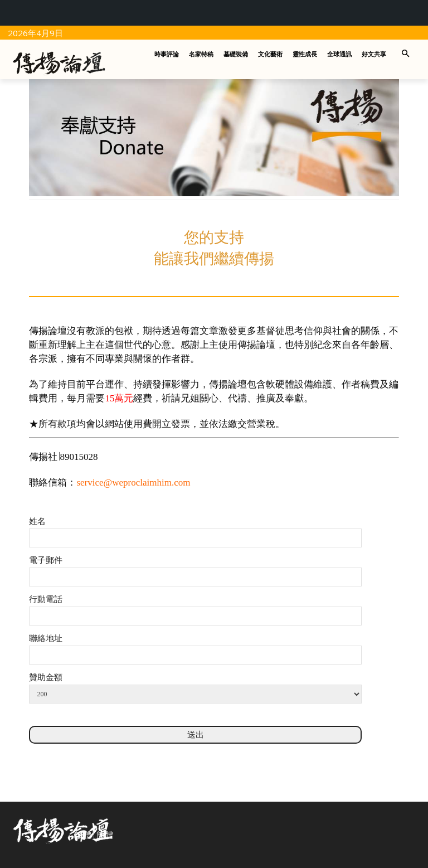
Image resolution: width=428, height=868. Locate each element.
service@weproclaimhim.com (133, 483)
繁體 (83, 835)
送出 (196, 735)
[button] (406, 54)
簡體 (105, 835)
